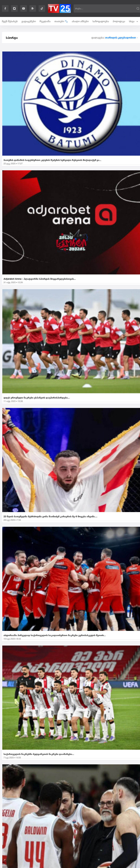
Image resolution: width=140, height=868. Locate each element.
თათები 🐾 (61, 21)
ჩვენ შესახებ (10, 21)
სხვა (134, 21)
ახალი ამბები (80, 21)
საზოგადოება (101, 21)
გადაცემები (29, 21)
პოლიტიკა (119, 21)
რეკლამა (45, 21)
